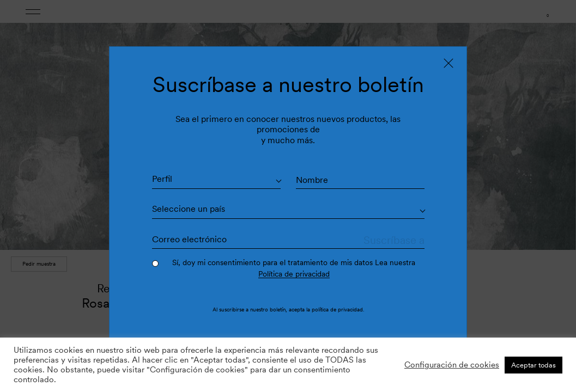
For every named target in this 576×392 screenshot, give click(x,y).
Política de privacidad (294, 274)
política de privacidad (337, 309)
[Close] (448, 63)
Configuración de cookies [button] (452, 365)
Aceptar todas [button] (533, 365)
